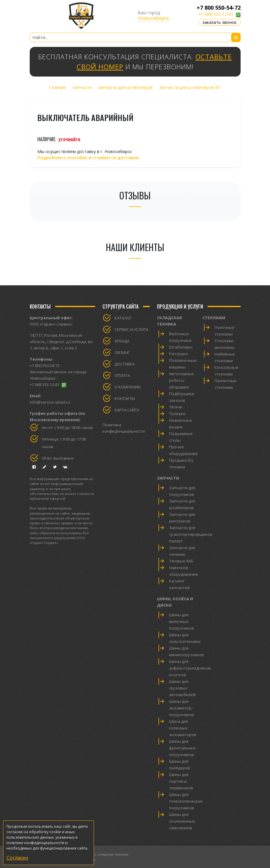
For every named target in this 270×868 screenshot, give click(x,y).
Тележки (177, 414)
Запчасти (82, 87)
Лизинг (122, 352)
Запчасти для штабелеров (125, 87)
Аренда (122, 341)
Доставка (125, 364)
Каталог (123, 318)
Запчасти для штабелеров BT (190, 87)
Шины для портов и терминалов (181, 781)
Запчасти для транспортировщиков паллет (191, 534)
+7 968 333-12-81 (216, 14)
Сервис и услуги (131, 329)
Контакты (125, 398)
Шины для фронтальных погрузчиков (182, 748)
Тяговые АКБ (181, 561)
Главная (57, 87)
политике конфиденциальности (35, 843)
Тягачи (176, 407)
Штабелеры (181, 347)
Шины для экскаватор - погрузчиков (182, 708)
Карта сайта (127, 410)
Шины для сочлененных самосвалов (182, 821)
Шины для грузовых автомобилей (182, 688)
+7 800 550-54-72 (219, 8)
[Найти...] (135, 37)
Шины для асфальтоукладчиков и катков (190, 668)
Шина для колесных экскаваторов (183, 728)
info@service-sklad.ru (50, 402)
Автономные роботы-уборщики (182, 380)
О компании (128, 387)
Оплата (122, 375)
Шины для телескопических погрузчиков (186, 801)
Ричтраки (178, 354)
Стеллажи (214, 318)
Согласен (17, 858)
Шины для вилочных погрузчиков (182, 621)
